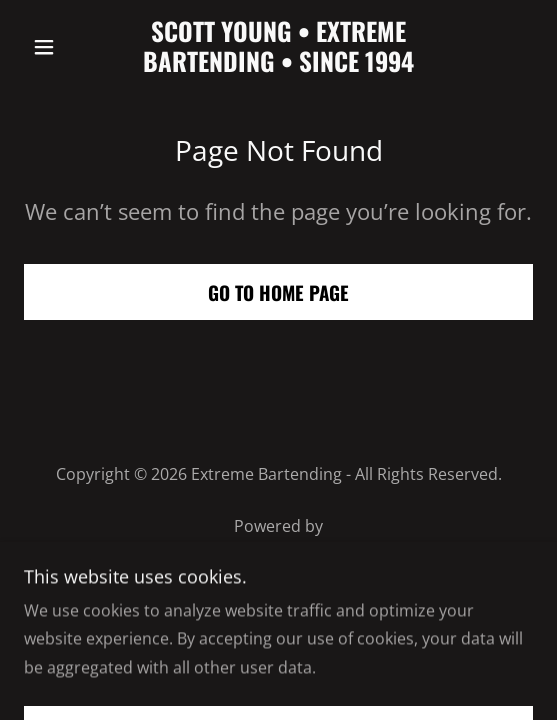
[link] (278, 46)
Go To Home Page (278, 292)
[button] (62, 47)
